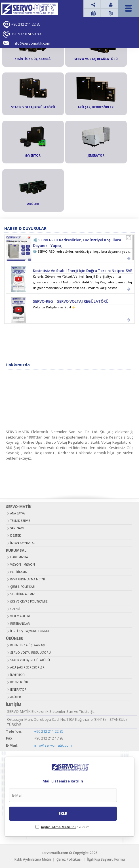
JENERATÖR (18, 690)
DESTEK (15, 535)
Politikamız (19, 572)
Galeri (15, 609)
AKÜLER (16, 697)
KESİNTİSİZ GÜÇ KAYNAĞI (28, 645)
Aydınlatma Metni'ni (58, 827)
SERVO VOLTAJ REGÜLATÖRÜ (30, 653)
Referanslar (20, 624)
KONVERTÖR (19, 682)
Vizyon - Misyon (23, 564)
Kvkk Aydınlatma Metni (28, 579)
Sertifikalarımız (23, 594)
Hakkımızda (19, 557)
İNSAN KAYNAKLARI (23, 543)
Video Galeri (20, 616)
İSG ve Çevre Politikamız (29, 601)
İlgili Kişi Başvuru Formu (30, 631)
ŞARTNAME (18, 528)
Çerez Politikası (23, 587)
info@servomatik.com (53, 745)
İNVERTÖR (17, 675)
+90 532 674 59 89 (26, 34)
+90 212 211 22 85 (26, 24)
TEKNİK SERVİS (20, 521)
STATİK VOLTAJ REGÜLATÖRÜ (30, 660)
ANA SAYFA (17, 513)
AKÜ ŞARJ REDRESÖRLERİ (28, 667)
